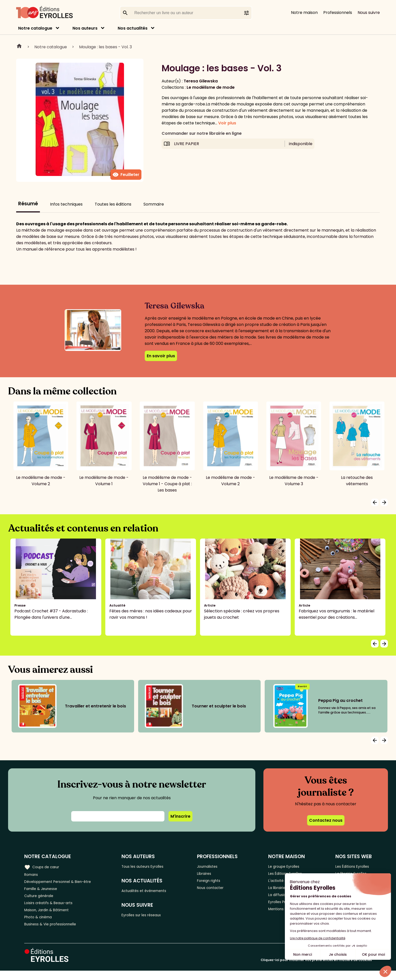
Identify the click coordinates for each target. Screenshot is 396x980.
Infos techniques (66, 204)
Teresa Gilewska (201, 81)
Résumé (28, 204)
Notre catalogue (35, 28)
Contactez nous (326, 820)
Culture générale (41, 900)
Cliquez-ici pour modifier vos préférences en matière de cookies (316, 969)
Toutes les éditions (113, 204)
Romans (32, 875)
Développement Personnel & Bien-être (63, 883)
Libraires (212, 875)
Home (19, 47)
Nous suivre (369, 13)
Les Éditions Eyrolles (352, 866)
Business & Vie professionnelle (54, 933)
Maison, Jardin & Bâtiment (50, 916)
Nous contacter (219, 891)
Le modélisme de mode (211, 87)
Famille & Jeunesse (43, 891)
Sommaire (154, 204)
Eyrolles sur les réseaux (150, 918)
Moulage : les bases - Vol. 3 (105, 47)
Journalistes (215, 866)
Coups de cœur (44, 866)
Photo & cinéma (40, 925)
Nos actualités (133, 28)
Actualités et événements (153, 892)
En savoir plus (161, 356)
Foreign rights (217, 883)
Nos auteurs (85, 28)
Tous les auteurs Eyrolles (151, 866)
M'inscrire (180, 816)
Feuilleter (126, 175)
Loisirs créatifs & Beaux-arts (52, 908)
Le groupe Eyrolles (287, 866)
